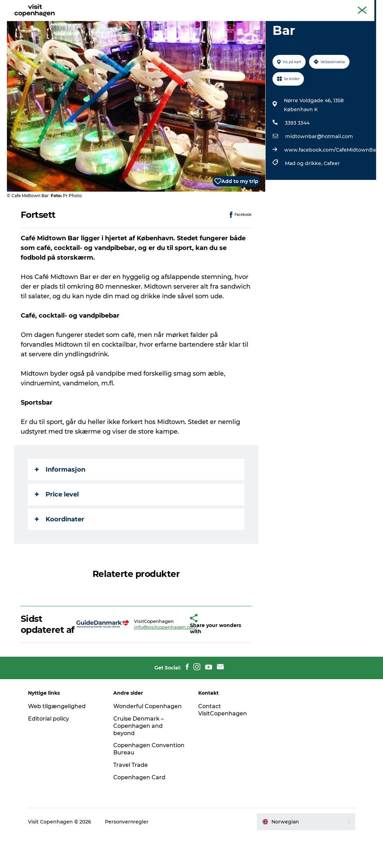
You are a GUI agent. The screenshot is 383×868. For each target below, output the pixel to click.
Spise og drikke (181, 22)
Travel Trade (131, 798)
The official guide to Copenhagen (299, 7)
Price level (57, 527)
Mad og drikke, (304, 196)
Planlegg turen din (235, 22)
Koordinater (60, 552)
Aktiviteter (137, 22)
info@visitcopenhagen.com (151, 660)
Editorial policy (49, 751)
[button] (177, 657)
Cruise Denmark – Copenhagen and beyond (139, 759)
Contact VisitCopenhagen (223, 743)
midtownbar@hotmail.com (319, 169)
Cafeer (331, 196)
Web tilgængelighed (58, 739)
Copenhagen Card (358, 7)
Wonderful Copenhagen (148, 739)
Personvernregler (128, 855)
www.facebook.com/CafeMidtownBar (331, 183)
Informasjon (60, 502)
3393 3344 (297, 156)
